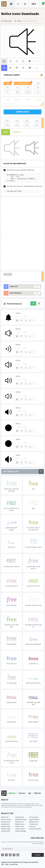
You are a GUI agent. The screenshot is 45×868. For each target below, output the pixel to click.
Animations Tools (21, 820)
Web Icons (38, 793)
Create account (20, 829)
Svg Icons (4, 4)
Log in (34, 4)
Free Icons (22, 793)
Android (28, 92)
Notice (8, 274)
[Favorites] (26, 320)
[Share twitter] (10, 855)
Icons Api (32, 827)
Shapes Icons (19, 827)
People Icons (5, 824)
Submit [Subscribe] (38, 855)
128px (37, 121)
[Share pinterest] (14, 855)
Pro (30, 68)
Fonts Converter (6, 820)
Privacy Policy (6, 831)
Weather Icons (34, 822)
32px (17, 121)
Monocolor (8, 21)
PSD (38, 88)
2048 (37, 125)
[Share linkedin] (18, 855)
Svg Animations (34, 820)
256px (7, 125)
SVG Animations (23, 83)
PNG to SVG (5, 817)
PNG (38, 83)
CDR (28, 88)
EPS (18, 88)
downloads (22, 112)
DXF (7, 92)
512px (17, 125)
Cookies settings (21, 831)
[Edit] (21, 320)
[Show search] (18, 4)
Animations (16, 132)
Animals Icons (6, 822)
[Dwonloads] (30, 320)
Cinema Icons (34, 824)
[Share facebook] (3, 855)
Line (18, 92)
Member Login (6, 829)
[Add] (17, 320)
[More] (34, 320)
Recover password (35, 829)
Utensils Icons (6, 827)
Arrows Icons (19, 822)
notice (18, 313)
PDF (7, 88)
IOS (38, 92)
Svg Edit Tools (20, 817)
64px (27, 121)
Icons (6, 132)
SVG (7, 83)
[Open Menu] (25, 4)
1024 (27, 125)
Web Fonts (12, 793)
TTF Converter (34, 817)
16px (7, 121)
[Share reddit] (6, 855)
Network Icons (20, 824)
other (19, 21)
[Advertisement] (23, 233)
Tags (30, 793)
